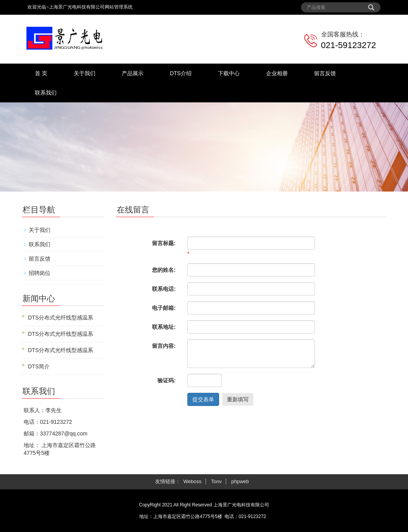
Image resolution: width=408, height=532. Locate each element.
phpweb (240, 481)
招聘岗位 (40, 273)
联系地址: (164, 327)
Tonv (216, 481)
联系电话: (164, 289)
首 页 (41, 73)
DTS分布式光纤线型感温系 (61, 318)
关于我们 (85, 73)
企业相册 (277, 73)
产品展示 (133, 73)
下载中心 (229, 73)
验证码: (167, 380)
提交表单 (203, 399)
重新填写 (238, 399)
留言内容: (164, 346)
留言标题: (164, 243)
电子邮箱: (164, 308)
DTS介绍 (181, 73)
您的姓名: (164, 270)
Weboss (193, 481)
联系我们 (46, 93)
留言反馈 (325, 73)
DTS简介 (39, 366)
